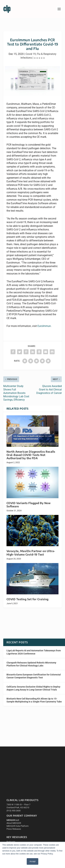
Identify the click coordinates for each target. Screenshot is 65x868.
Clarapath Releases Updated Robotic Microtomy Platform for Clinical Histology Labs (31, 664)
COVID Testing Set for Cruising (28, 599)
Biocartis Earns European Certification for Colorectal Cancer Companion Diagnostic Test (34, 676)
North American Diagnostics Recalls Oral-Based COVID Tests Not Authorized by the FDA (31, 455)
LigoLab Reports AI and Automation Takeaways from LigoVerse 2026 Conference (34, 652)
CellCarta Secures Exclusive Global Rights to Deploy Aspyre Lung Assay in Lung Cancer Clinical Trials (33, 688)
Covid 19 (31, 54)
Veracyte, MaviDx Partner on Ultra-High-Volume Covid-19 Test (31, 553)
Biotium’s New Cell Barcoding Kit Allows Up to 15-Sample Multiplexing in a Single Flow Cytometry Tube (34, 700)
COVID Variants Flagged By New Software (29, 505)
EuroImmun (44, 326)
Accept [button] (32, 861)
